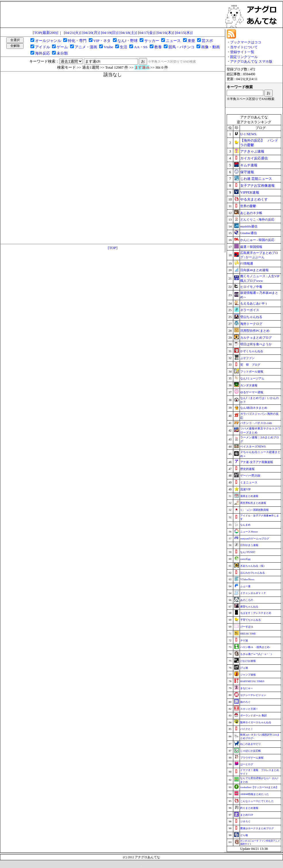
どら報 (244, 835)
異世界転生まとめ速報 (253, 503)
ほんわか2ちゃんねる (253, 573)
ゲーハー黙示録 (250, 476)
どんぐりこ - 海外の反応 (257, 219)
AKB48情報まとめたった (255, 794)
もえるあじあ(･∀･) (253, 303)
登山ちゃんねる (251, 317)
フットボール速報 (252, 372)
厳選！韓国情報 (251, 247)
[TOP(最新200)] (46, 33)
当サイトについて (244, 47)
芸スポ (207, 41)
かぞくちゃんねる (252, 351)
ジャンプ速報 (248, 675)
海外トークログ (251, 324)
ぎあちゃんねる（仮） (253, 566)
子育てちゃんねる (251, 620)
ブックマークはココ (246, 42)
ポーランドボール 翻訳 (253, 715)
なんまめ (245, 525)
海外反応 (43, 53)
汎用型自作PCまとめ (255, 331)
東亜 (191, 41)
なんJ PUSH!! (248, 552)
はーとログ (247, 764)
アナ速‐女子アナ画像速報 (256, 462)
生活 (124, 47)
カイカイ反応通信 (254, 158)
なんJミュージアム (252, 378)
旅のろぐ (245, 702)
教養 (158, 47)
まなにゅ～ (247, 688)
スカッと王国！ (249, 709)
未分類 (62, 53)
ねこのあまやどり (251, 744)
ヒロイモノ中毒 (251, 287)
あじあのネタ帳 (251, 213)
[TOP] (113, 248)
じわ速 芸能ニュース (256, 179)
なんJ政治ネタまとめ (254, 408)
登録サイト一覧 (242, 52)
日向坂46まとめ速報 (254, 270)
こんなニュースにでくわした (257, 801)
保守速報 (247, 172)
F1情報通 (247, 263)
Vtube (108, 47)
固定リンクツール (244, 57)
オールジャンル (48, 41)
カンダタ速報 (249, 385)
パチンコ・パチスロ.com (256, 423)
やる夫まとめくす (254, 199)
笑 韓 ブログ (250, 365)
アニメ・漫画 (86, 47)
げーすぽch (247, 627)
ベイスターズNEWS (253, 446)
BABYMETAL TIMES (252, 681)
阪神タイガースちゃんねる (256, 722)
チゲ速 (244, 641)
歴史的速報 (247, 469)
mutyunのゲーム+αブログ (255, 539)
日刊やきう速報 (249, 545)
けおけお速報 (248, 661)
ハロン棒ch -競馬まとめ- (255, 647)
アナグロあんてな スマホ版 (251, 61)
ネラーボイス (250, 310)
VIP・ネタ (102, 41)
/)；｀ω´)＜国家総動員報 (254, 510)
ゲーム (62, 47)
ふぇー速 (245, 586)
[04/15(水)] (184, 33)
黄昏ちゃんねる (249, 607)
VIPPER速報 (250, 192)
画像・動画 (210, 47)
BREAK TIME (248, 634)
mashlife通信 (249, 226)
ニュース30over (249, 532)
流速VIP (245, 489)
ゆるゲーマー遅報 (252, 392)
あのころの (247, 600)
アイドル (43, 47)
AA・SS (141, 47)
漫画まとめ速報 (249, 496)
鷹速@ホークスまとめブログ (257, 828)
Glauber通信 (248, 233)
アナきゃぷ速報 (252, 151)
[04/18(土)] (128, 33)
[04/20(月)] (91, 33)
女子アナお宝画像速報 (257, 186)
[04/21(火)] (73, 33)
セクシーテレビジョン (253, 695)
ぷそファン (247, 358)
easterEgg (245, 559)
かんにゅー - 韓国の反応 (257, 240)
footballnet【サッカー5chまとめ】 (259, 787)
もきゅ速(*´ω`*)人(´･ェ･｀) (256, 654)
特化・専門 (77, 41)
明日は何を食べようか (256, 344)
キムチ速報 (249, 165)
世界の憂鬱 (248, 206)
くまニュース (249, 482)
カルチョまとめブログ (256, 337)
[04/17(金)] (147, 33)
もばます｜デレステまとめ (256, 613)
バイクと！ (247, 729)
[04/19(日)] (110, 33)
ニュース (173, 41)
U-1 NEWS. (249, 134)
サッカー (152, 41)
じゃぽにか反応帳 (251, 751)
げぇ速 (244, 668)
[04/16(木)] (165, 33)
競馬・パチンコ (181, 47)
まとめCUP (247, 815)
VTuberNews (247, 579)
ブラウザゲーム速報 (252, 758)
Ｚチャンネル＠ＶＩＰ (253, 593)
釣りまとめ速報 (249, 808)
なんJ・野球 (128, 41)
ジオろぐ (245, 821)
